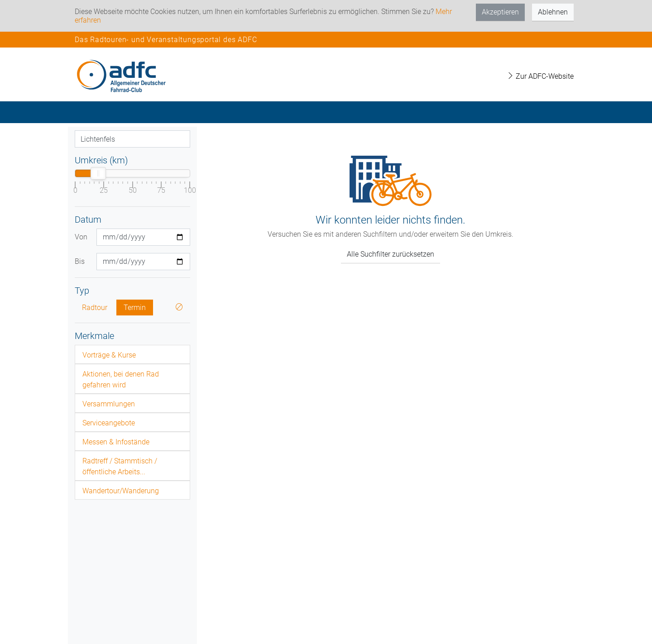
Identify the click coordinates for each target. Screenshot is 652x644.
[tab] (132, 354)
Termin (135, 308)
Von (81, 237)
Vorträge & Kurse (109, 355)
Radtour (95, 308)
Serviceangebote (109, 423)
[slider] (98, 173)
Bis (80, 261)
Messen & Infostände (116, 442)
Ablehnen (553, 12)
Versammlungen (109, 404)
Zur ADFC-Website (540, 76)
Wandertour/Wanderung (121, 491)
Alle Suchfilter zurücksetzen (391, 254)
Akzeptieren (500, 12)
